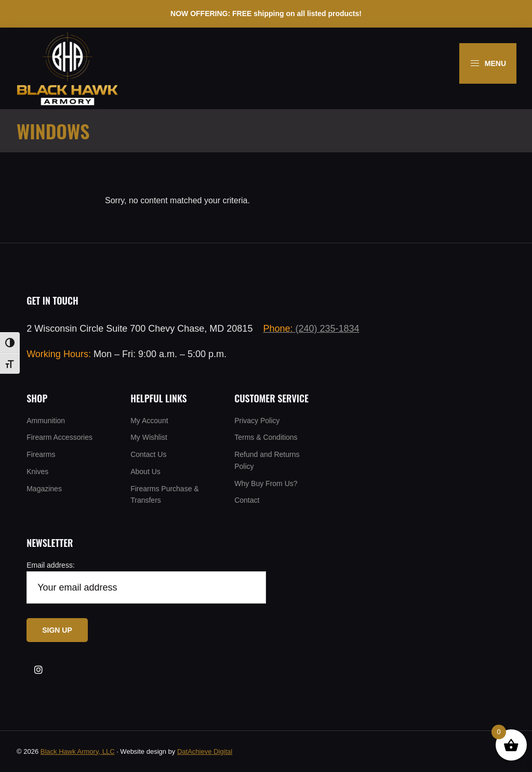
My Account (149, 421)
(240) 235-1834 (311, 329)
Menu (488, 63)
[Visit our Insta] (38, 670)
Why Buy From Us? (266, 483)
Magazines (44, 489)
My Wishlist (149, 437)
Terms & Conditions (266, 437)
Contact (247, 500)
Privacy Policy (257, 421)
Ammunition (46, 421)
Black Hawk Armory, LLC (78, 751)
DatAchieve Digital (205, 751)
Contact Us (148, 454)
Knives (37, 472)
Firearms (41, 454)
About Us (145, 472)
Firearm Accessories (59, 437)
